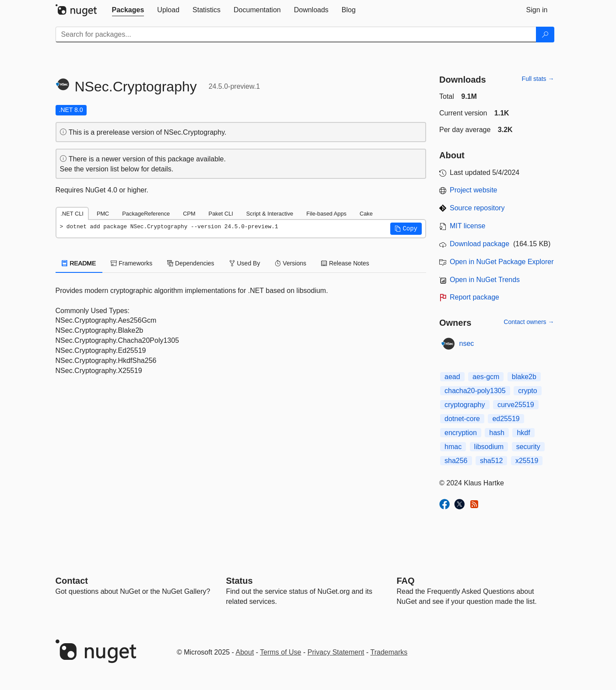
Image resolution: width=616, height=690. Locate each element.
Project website (474, 190)
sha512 (492, 461)
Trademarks (389, 652)
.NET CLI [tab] (72, 214)
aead (452, 377)
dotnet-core (462, 419)
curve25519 (516, 405)
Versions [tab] (290, 263)
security (528, 447)
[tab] (128, 10)
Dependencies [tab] (191, 263)
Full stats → (538, 79)
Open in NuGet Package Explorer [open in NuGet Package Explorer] (502, 262)
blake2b (524, 377)
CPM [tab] (189, 214)
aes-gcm (486, 377)
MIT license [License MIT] (468, 226)
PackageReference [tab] (146, 214)
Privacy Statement (336, 652)
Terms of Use (280, 652)
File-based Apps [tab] (326, 214)
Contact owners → (529, 322)
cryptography (465, 405)
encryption (461, 433)
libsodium (489, 447)
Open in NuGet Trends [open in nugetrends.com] (485, 280)
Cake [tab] (366, 214)
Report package (474, 297)
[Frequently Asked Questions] (406, 581)
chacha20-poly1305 (475, 391)
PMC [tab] (103, 214)
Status (240, 581)
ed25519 (506, 419)
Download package (479, 244)
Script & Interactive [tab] (270, 214)
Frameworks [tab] (131, 263)
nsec (467, 343)
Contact (72, 581)
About (245, 652)
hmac (453, 447)
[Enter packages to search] (296, 35)
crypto (528, 391)
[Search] (545, 35)
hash (497, 433)
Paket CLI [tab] (221, 214)
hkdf (523, 433)
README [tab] (79, 263)
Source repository (477, 208)
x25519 (527, 461)
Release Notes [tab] (345, 263)
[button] (406, 229)
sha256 (456, 461)
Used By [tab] (245, 263)
